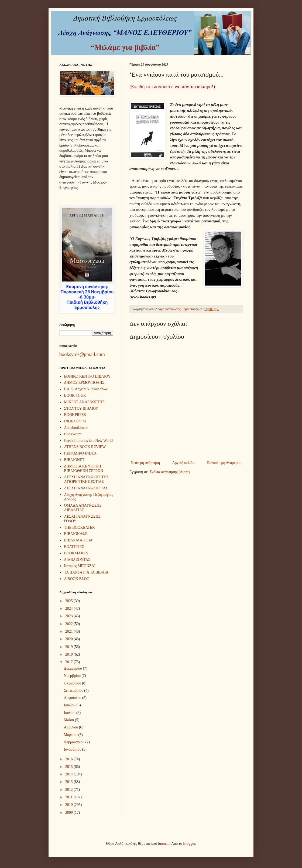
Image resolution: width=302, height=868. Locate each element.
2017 (70, 662)
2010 (70, 805)
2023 (70, 616)
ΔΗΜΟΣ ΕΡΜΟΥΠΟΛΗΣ (84, 383)
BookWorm (73, 434)
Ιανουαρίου (73, 749)
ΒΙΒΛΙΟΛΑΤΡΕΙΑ (78, 540)
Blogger (189, 844)
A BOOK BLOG (77, 579)
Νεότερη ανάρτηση (145, 463)
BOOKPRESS (75, 415)
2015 (70, 767)
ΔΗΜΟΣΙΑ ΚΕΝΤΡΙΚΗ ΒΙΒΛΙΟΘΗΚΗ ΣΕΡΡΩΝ (84, 469)
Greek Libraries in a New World (88, 441)
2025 (70, 601)
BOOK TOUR (75, 396)
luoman (164, 844)
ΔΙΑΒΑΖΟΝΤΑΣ (77, 560)
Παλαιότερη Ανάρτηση (224, 463)
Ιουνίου (70, 713)
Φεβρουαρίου (75, 742)
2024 (70, 608)
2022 (70, 624)
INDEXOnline (75, 421)
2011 (69, 797)
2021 (70, 631)
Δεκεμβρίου (73, 668)
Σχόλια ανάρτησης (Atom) (170, 472)
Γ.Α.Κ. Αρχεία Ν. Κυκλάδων (86, 389)
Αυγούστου (73, 698)
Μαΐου (69, 720)
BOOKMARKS (76, 553)
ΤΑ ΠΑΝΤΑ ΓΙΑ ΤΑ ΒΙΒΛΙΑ (86, 572)
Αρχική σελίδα (183, 463)
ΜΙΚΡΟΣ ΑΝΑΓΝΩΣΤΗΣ (84, 402)
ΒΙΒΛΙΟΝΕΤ (74, 460)
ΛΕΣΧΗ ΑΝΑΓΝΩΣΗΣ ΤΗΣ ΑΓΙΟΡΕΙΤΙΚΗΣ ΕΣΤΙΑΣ (86, 479)
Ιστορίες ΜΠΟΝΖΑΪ (80, 566)
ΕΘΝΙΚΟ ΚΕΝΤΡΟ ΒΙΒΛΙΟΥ (87, 376)
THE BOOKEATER (80, 528)
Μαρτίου (71, 735)
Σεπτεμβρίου (74, 691)
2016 (70, 759)
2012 (70, 790)
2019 (70, 647)
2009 (70, 813)
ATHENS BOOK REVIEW (85, 447)
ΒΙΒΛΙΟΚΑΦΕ (76, 534)
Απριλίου (71, 727)
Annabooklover (76, 428)
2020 (70, 639)
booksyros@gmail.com (82, 354)
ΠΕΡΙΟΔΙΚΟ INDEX (80, 453)
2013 (70, 782)
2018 (70, 654)
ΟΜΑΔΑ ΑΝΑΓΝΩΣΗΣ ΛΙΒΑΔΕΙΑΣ (83, 508)
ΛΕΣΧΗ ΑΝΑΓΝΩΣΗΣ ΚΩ (86, 488)
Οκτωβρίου (73, 683)
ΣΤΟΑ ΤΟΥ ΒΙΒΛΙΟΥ (81, 408)
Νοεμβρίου (73, 676)
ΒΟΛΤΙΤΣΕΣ (74, 547)
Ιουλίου (70, 705)
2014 (70, 774)
